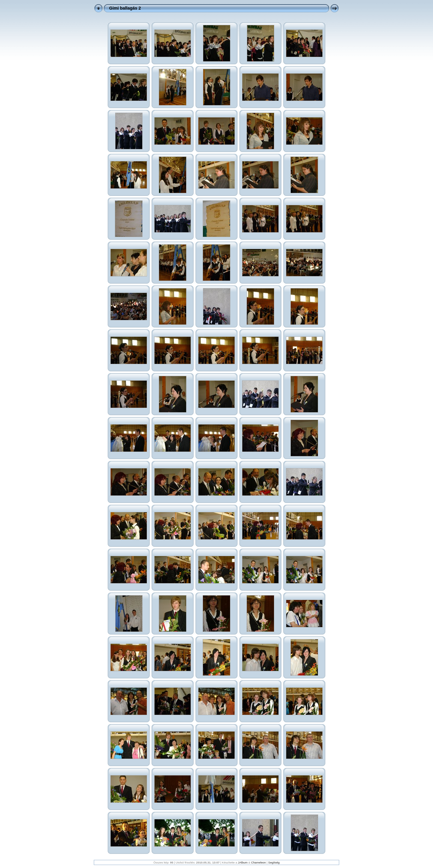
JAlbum (243, 862)
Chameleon (258, 862)
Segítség (274, 862)
